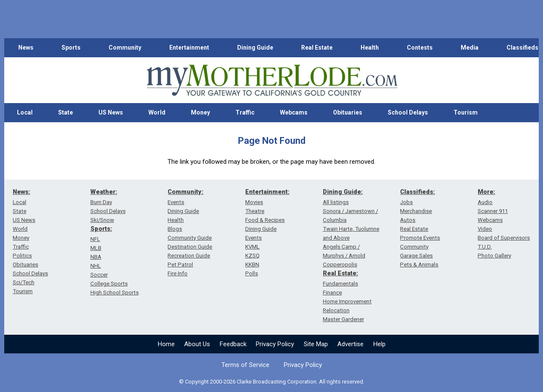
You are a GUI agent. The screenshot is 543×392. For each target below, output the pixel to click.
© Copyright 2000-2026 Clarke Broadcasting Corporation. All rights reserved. (272, 382)
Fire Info (178, 273)
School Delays (408, 112)
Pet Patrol (180, 265)
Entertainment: (267, 192)
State (66, 112)
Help (379, 344)
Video (485, 229)
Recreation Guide (189, 256)
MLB (96, 248)
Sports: (101, 229)
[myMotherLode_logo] (272, 80)
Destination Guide (190, 247)
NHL (96, 266)
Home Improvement (347, 301)
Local (25, 112)
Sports (71, 48)
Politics (22, 256)
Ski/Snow (102, 220)
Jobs (406, 202)
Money (200, 112)
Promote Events (420, 238)
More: (486, 192)
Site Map (316, 344)
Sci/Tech (24, 282)
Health (370, 48)
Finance (332, 293)
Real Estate (317, 48)
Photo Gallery (494, 256)
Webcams (294, 112)
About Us (197, 344)
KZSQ (252, 256)
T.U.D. (485, 247)
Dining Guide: (343, 192)
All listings (336, 202)
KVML (252, 247)
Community (125, 48)
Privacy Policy (275, 344)
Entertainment (189, 48)
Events (176, 202)
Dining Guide (255, 48)
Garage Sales (416, 256)
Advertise (350, 344)
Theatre (255, 211)
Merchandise (416, 211)
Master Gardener (343, 319)
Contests (420, 48)
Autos (408, 220)
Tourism (466, 112)
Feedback (233, 344)
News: (21, 192)
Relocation (336, 310)
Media (470, 48)
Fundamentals (340, 284)
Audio (485, 202)
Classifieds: (417, 192)
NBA (96, 257)
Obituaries (348, 112)
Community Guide (190, 238)
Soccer (99, 275)
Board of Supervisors (504, 238)
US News (111, 112)
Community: (185, 192)
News (26, 48)
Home (166, 344)
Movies (254, 202)
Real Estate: (340, 273)
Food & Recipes (265, 220)
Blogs (175, 229)
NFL (95, 239)
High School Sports (115, 293)
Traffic (245, 112)
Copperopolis (340, 265)
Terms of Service (245, 365)
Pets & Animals (419, 265)
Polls (252, 273)
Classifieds (522, 48)
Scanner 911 (493, 211)
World (157, 112)
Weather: (104, 192)
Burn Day (101, 202)
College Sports (109, 284)
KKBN (252, 265)
